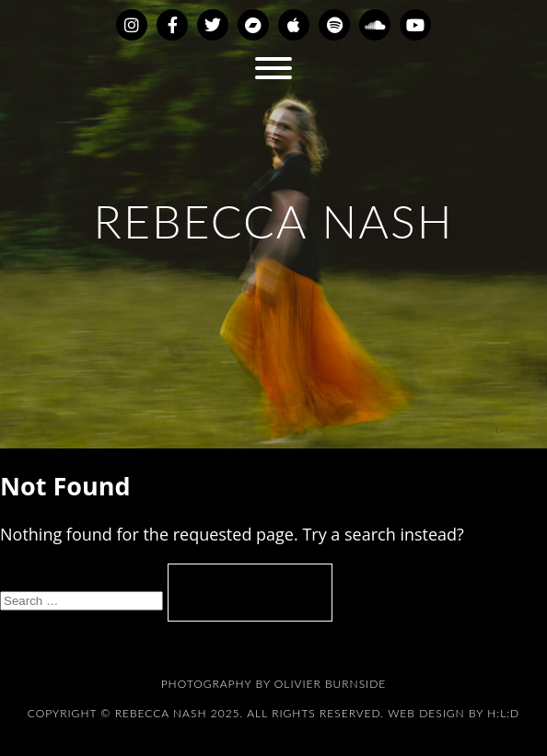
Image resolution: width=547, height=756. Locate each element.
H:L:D (503, 713)
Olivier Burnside (330, 684)
